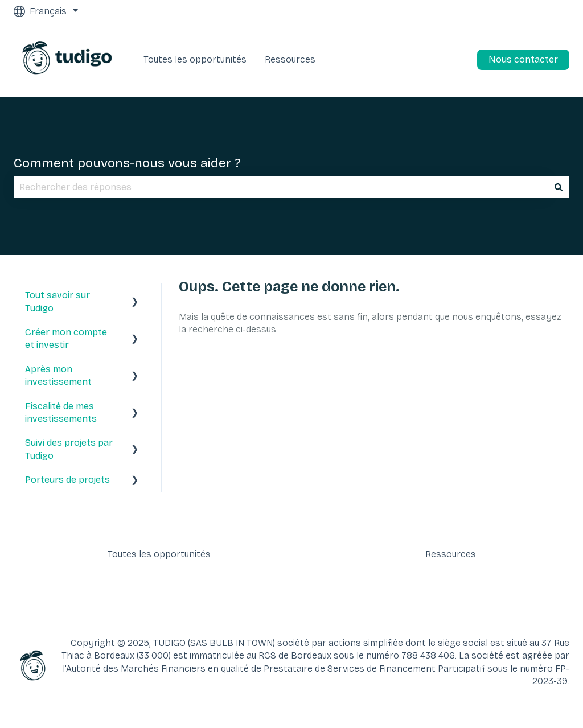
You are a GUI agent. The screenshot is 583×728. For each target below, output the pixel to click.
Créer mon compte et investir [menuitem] (66, 338)
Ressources (290, 59)
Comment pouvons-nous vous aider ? (127, 163)
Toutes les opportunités (195, 59)
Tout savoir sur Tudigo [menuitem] (58, 301)
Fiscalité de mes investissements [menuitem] (61, 412)
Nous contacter (523, 59)
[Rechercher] (559, 187)
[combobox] (281, 187)
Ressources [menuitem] (451, 554)
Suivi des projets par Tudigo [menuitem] (69, 449)
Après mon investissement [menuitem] (58, 375)
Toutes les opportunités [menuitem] (159, 554)
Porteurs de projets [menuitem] (67, 480)
